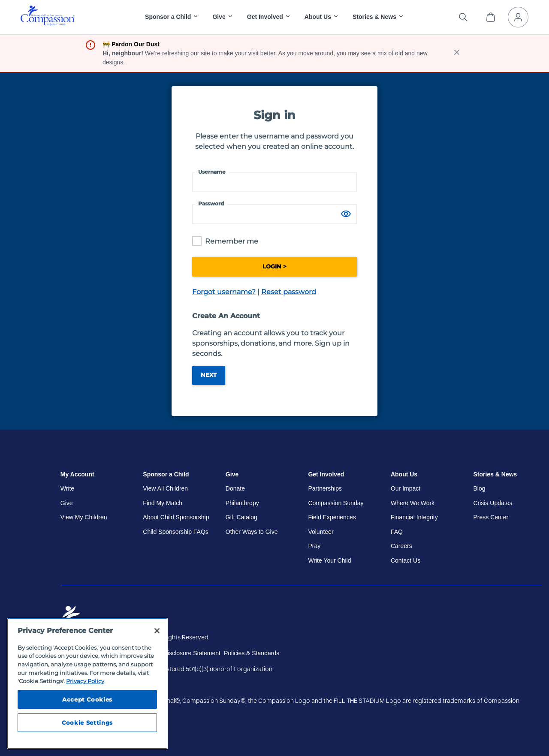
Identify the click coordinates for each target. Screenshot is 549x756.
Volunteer (321, 532)
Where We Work (413, 503)
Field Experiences (332, 517)
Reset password (289, 292)
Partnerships (325, 488)
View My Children (84, 517)
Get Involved (326, 474)
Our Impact (406, 488)
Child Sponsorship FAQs (176, 532)
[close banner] (457, 53)
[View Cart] (491, 17)
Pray (314, 546)
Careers (401, 546)
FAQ (397, 532)
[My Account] (518, 17)
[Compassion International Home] (48, 24)
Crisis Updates (493, 503)
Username (212, 172)
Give (67, 503)
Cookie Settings (87, 723)
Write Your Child (329, 560)
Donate (235, 488)
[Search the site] (463, 17)
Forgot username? (224, 292)
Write (67, 488)
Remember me (232, 241)
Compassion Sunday (336, 503)
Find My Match (163, 503)
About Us (404, 474)
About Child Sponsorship (176, 517)
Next (209, 375)
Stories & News (495, 474)
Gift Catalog (241, 517)
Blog (479, 488)
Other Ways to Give (252, 532)
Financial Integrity (414, 517)
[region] (87, 684)
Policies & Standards (252, 653)
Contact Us (406, 560)
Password (211, 203)
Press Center (491, 517)
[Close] (157, 631)
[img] (48, 16)
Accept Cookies (87, 699)
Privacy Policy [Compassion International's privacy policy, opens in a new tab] (85, 681)
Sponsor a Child (166, 474)
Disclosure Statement (192, 653)
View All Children (165, 488)
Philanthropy (242, 503)
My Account (77, 474)
